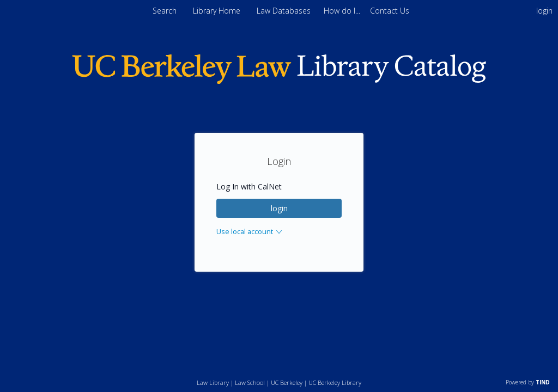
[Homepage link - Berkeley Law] (279, 81)
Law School (250, 382)
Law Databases (285, 11)
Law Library (213, 382)
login (279, 208)
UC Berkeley (287, 382)
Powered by (528, 382)
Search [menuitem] (165, 11)
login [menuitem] (544, 11)
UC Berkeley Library (335, 382)
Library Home (218, 11)
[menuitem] (343, 11)
